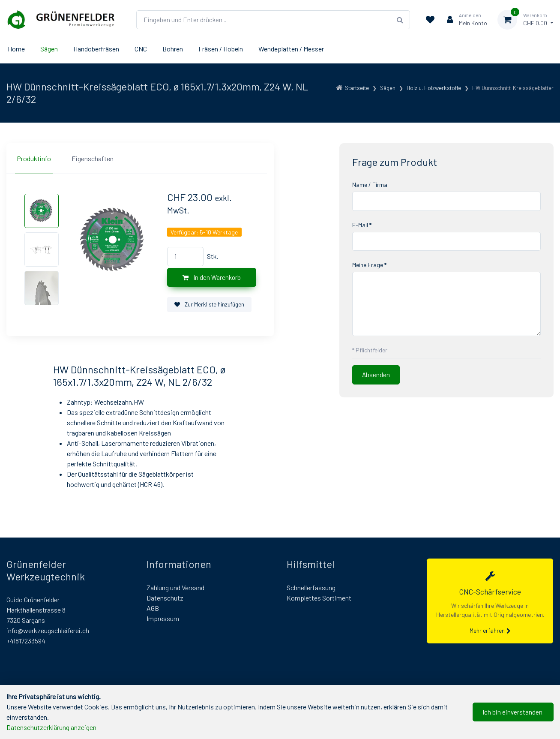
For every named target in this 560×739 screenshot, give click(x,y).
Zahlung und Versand (175, 587)
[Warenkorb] (526, 20)
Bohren (173, 49)
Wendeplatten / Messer (291, 49)
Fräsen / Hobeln (221, 49)
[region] (140, 159)
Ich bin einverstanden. (513, 712)
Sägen (49, 49)
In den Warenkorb (212, 277)
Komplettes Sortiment (319, 598)
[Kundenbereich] (464, 20)
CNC (141, 49)
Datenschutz (165, 598)
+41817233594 (26, 641)
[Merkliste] (430, 20)
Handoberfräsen (96, 49)
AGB (153, 608)
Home (16, 49)
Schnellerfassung (311, 587)
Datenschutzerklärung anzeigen (51, 727)
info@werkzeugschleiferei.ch (48, 630)
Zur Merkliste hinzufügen (209, 304)
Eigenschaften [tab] (93, 158)
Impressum (163, 618)
